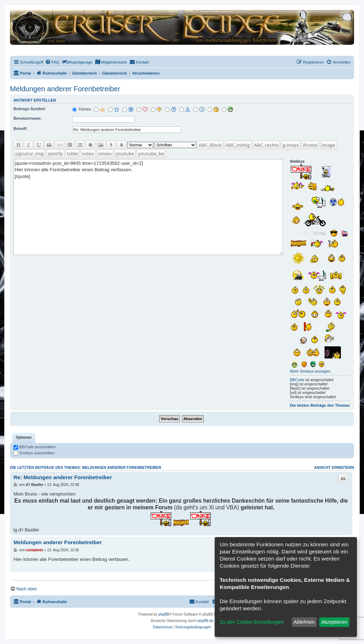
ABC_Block (210, 145)
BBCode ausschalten (35, 447)
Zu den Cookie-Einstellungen (252, 622)
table (73, 153)
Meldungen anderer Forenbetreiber (65, 89)
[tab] (24, 438)
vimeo (105, 153)
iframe (310, 145)
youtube (125, 153)
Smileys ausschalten (34, 453)
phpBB (164, 614)
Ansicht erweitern (334, 467)
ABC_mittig (238, 145)
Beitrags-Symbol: (30, 109)
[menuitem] (52, 62)
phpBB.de (205, 621)
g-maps (291, 145)
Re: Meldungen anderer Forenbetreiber (63, 477)
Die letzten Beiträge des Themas (320, 405)
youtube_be (151, 153)
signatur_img (29, 153)
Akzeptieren (334, 622)
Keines (82, 109)
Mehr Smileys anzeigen (310, 371)
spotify (55, 153)
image (328, 145)
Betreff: (20, 129)
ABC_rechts (266, 145)
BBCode (297, 380)
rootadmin (35, 550)
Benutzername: (28, 118)
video (88, 153)
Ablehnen (304, 622)
